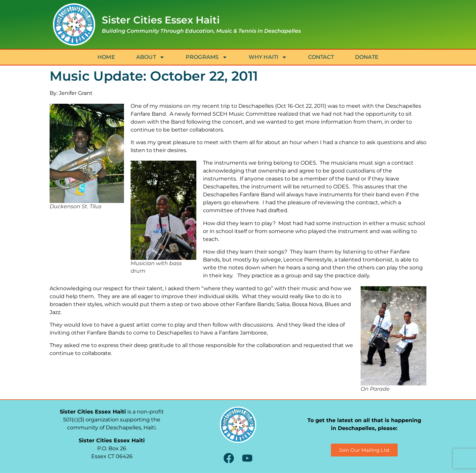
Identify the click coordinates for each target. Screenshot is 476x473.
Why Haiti (268, 57)
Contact (321, 57)
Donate (367, 57)
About (150, 57)
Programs (207, 57)
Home (106, 57)
